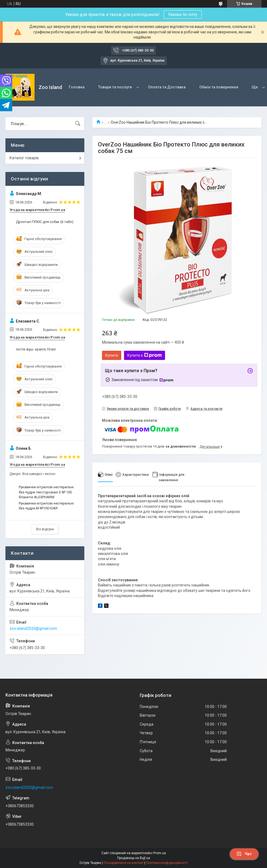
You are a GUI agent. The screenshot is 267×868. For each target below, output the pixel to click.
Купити (112, 355)
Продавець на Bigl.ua (134, 858)
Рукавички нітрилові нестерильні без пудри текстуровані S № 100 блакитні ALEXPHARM (46, 492)
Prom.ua (160, 853)
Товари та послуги (115, 87)
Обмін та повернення (219, 87)
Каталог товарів (24, 158)
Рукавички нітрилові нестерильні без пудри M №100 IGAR (46, 506)
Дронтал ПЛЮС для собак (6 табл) (45, 222)
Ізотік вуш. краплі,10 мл (36, 349)
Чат (244, 854)
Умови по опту (183, 15)
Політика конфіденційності (167, 863)
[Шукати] (78, 124)
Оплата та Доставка (167, 87)
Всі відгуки (45, 529)
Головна (77, 87)
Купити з (145, 355)
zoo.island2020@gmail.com (33, 628)
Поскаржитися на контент (124, 863)
